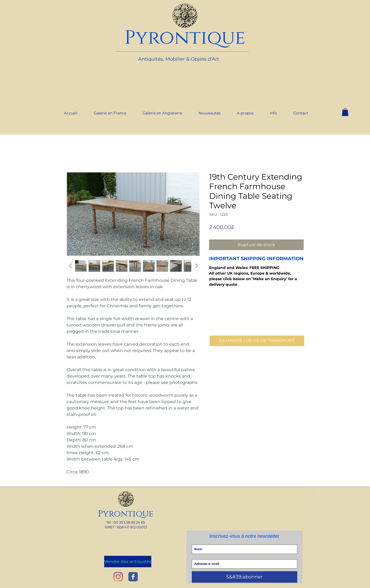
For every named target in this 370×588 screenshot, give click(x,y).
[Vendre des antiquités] (128, 562)
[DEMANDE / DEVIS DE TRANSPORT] (257, 341)
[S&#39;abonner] (245, 577)
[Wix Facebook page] (133, 577)
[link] (306, 2)
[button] (345, 112)
